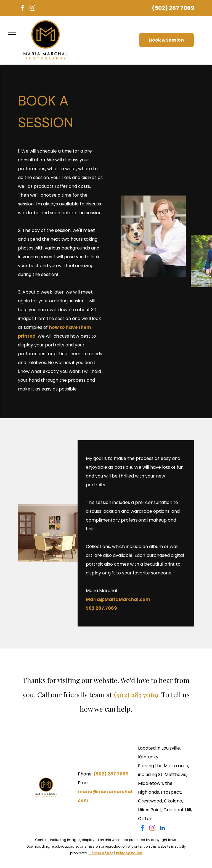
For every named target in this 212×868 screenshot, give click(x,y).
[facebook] (22, 9)
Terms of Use (101, 853)
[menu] (12, 32)
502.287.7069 (101, 608)
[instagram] (32, 9)
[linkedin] (162, 829)
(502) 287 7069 (173, 8)
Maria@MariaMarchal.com (118, 599)
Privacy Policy (129, 853)
